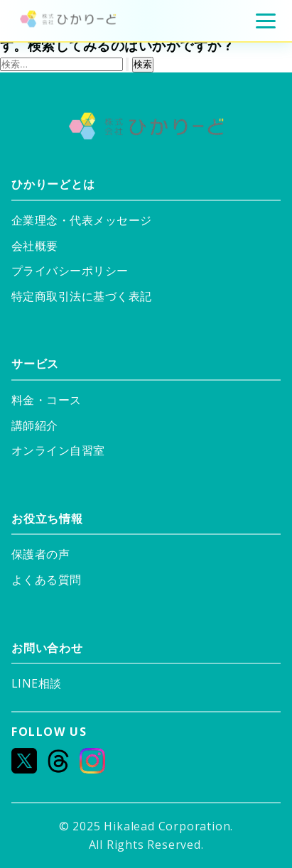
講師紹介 (35, 426)
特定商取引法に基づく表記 (82, 297)
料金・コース (47, 400)
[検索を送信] (127, 64)
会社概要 (35, 246)
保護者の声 (40, 554)
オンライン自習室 (58, 451)
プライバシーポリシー (70, 271)
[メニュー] (266, 21)
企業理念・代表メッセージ (82, 221)
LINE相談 (36, 684)
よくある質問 (47, 580)
